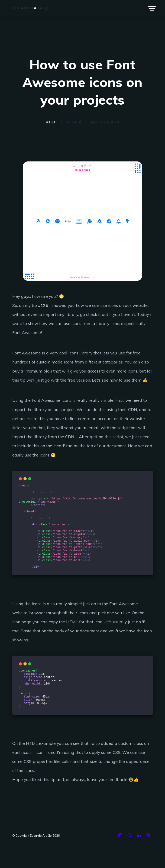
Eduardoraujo (32, 8)
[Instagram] (120, 863)
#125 (43, 305)
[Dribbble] (148, 863)
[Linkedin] (139, 863)
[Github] (129, 863)
